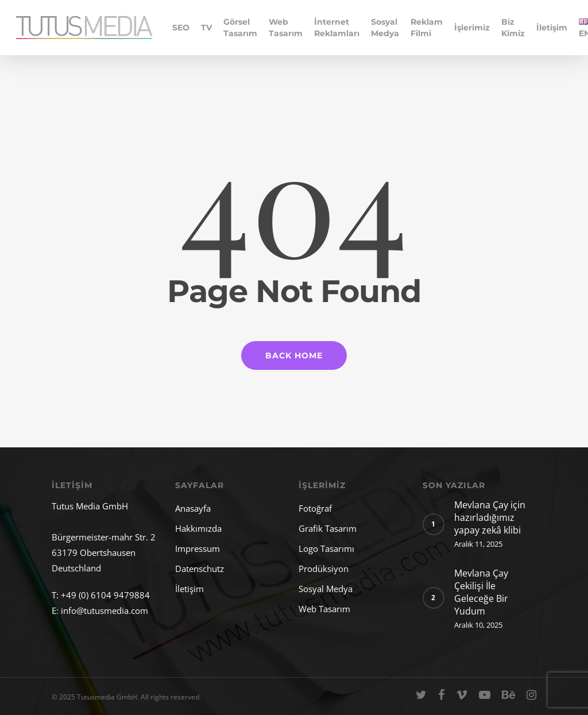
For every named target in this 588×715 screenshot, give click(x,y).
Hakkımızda (198, 528)
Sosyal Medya (385, 28)
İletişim (552, 28)
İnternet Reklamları (337, 28)
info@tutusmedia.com (105, 610)
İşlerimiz (472, 28)
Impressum (198, 548)
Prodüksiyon (324, 569)
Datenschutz (200, 569)
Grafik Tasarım (328, 528)
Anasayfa (193, 508)
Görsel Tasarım (240, 28)
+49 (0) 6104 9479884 (105, 595)
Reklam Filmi (427, 28)
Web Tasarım (286, 28)
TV (206, 28)
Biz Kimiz (513, 28)
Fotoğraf (315, 508)
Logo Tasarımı (326, 548)
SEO (181, 28)
